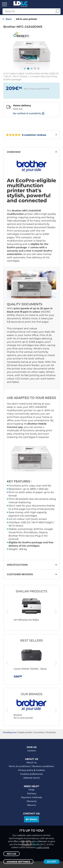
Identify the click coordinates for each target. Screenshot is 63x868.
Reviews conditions (43, 766)
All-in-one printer (27, 19)
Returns (32, 805)
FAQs (32, 790)
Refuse (12, 854)
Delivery (32, 793)
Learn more (43, 847)
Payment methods (32, 797)
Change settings (18, 862)
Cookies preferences (32, 774)
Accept (52, 862)
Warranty (32, 801)
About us (32, 762)
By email (32, 819)
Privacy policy (26, 770)
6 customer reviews (26, 135)
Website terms (32, 778)
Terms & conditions (19, 766)
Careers (32, 750)
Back (9, 19)
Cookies (40, 770)
